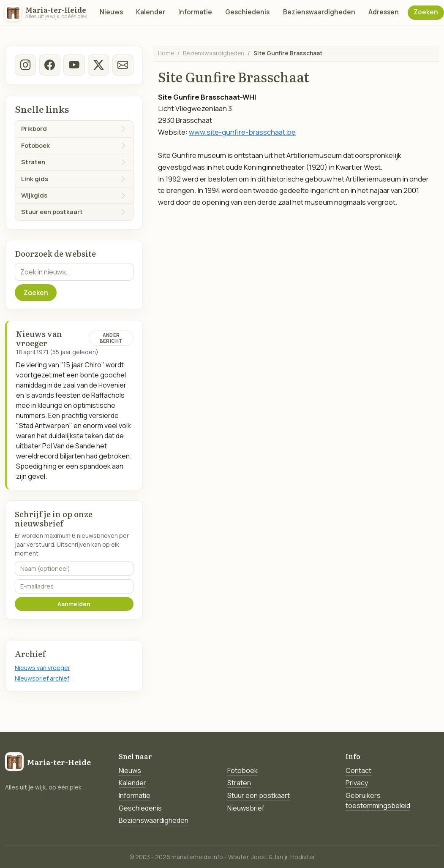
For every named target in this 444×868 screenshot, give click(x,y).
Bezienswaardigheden (319, 12)
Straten (239, 783)
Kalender (151, 12)
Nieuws (111, 12)
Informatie (195, 12)
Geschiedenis (247, 12)
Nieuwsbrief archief (42, 678)
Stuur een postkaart (259, 795)
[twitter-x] (98, 65)
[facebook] (49, 65)
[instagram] (25, 65)
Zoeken (426, 12)
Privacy (357, 783)
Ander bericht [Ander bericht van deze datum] (111, 338)
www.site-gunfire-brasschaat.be (242, 132)
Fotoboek (242, 770)
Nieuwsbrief (246, 808)
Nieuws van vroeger (42, 668)
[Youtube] (74, 65)
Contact (358, 770)
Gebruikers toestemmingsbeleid (378, 800)
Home (166, 53)
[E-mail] (123, 65)
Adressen (384, 12)
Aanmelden (74, 604)
